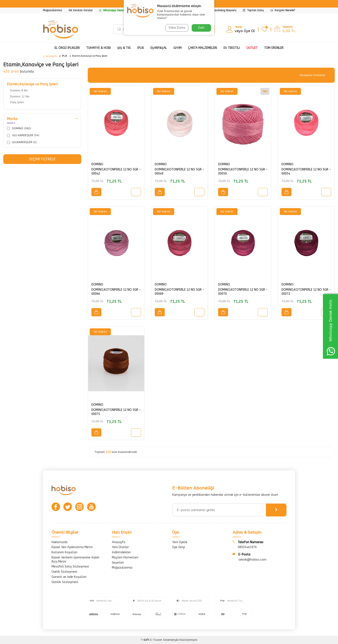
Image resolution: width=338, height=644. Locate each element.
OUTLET (252, 48)
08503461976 (247, 547)
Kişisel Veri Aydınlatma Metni (72, 547)
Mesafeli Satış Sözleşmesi (70, 567)
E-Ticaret (156, 640)
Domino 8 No (19, 90)
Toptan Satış (253, 10)
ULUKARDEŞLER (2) (22, 142)
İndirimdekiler (121, 552)
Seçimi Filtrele (42, 159)
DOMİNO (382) (19, 128)
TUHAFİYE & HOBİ (99, 48)
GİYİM (177, 48)
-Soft (145, 640)
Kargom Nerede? (283, 10)
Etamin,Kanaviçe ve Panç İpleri (90, 56)
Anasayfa (50, 56)
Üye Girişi (179, 547)
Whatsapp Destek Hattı (116, 10)
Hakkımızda (59, 542)
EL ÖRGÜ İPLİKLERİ (67, 48)
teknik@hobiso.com (252, 560)
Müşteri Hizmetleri (125, 557)
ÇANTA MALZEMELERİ (203, 48)
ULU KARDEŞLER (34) (23, 135)
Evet (201, 28)
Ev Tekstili (232, 48)
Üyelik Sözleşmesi (64, 572)
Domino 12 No (20, 96)
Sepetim (118, 563)
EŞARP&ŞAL (159, 48)
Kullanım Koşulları (64, 552)
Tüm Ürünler (274, 48)
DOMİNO (97, 164)
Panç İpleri (17, 102)
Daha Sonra (177, 28)
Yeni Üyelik (180, 542)
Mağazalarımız (52, 10)
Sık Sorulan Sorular (81, 10)
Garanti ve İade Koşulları (69, 577)
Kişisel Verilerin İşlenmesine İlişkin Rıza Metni (75, 560)
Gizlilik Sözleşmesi (65, 582)
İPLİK (141, 48)
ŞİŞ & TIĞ (124, 48)
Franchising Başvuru (224, 10)
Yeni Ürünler (120, 547)
